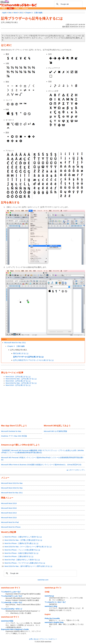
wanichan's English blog (54, 622)
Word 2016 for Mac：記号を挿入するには (21, 383)
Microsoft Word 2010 (9, 518)
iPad (17, 8)
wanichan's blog (51, 606)
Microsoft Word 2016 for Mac (12, 488)
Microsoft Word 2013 (9, 513)
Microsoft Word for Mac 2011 (15, 343)
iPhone (25, 8)
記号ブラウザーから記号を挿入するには (32, 18)
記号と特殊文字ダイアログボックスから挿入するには (33, 360)
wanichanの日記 (7, 621)
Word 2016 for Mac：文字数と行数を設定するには (23, 540)
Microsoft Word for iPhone (11, 527)
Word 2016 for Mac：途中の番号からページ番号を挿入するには (28, 566)
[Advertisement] (43, 405)
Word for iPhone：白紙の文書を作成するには (21, 553)
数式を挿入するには (21, 353)
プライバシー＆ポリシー (48, 639)
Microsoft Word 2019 (9, 503)
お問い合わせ (34, 639)
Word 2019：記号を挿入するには (18, 377)
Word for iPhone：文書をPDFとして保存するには (23, 537)
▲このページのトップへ (76, 470)
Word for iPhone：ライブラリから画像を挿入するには (25, 563)
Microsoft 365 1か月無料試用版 (55, 431)
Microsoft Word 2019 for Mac (12, 483)
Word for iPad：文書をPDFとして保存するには (22, 560)
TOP (4, 8)
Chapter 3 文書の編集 (16, 346)
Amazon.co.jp (8, 445)
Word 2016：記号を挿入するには (18, 381)
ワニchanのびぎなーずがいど (12, 609)
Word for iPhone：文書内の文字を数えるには (21, 543)
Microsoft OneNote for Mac (11, 431)
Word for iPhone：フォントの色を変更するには (22, 550)
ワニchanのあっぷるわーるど (12, 602)
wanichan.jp (49, 596)
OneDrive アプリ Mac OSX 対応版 (14, 436)
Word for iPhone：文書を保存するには (19, 556)
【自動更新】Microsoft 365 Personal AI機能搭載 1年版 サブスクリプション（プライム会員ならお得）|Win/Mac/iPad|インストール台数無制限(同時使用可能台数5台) (42, 451)
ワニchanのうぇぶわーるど (11, 592)
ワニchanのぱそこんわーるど (12, 596)
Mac (10, 8)
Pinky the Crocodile (52, 618)
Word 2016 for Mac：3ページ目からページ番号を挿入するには (28, 547)
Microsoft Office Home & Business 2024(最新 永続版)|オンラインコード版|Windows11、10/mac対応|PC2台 (41, 465)
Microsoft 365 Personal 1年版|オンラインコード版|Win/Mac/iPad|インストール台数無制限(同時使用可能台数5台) (42, 459)
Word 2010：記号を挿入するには (18, 385)
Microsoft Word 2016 (9, 508)
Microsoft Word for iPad (10, 522)
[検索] (68, 4)
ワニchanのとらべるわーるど (55, 602)
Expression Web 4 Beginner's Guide (15, 629)
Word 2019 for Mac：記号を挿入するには (21, 379)
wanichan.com (43, 580)
